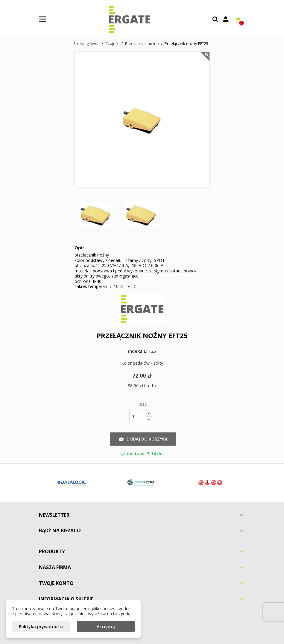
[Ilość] (138, 417)
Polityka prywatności (41, 626)
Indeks (135, 351)
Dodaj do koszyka (143, 439)
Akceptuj (106, 626)
